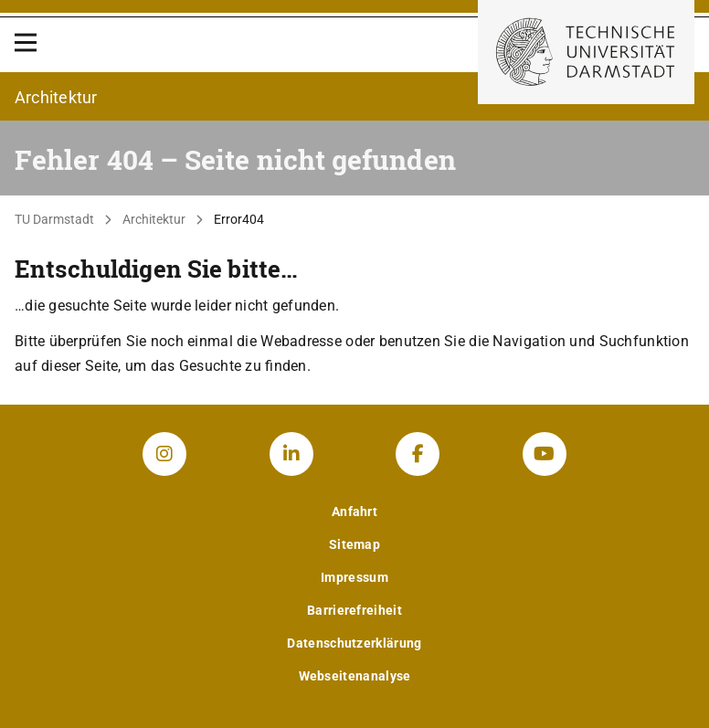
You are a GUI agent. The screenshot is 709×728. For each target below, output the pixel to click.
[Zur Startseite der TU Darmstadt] (586, 52)
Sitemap (354, 544)
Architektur (154, 219)
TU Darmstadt (54, 219)
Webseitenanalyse (355, 676)
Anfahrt (354, 512)
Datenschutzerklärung (354, 643)
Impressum (354, 577)
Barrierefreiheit (354, 610)
